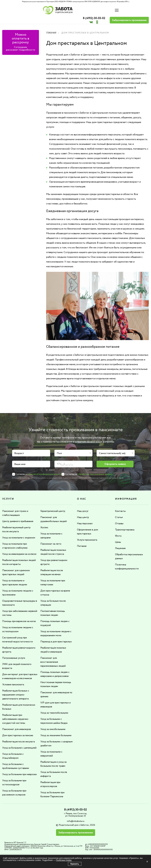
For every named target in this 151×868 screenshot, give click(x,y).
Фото (118, 528)
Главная (52, 26)
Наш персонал (86, 516)
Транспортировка (126, 522)
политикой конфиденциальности (44, 467)
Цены (118, 534)
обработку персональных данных (95, 467)
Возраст (19, 446)
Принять (75, 864)
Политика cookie (64, 860)
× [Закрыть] (147, 862)
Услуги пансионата (88, 532)
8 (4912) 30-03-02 (91, 8)
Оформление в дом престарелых (88, 524)
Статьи (119, 510)
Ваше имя (20, 457)
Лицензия (121, 540)
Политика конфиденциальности (128, 558)
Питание (82, 538)
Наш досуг (83, 504)
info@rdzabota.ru (76, 831)
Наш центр (83, 510)
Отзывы (120, 516)
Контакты (121, 504)
